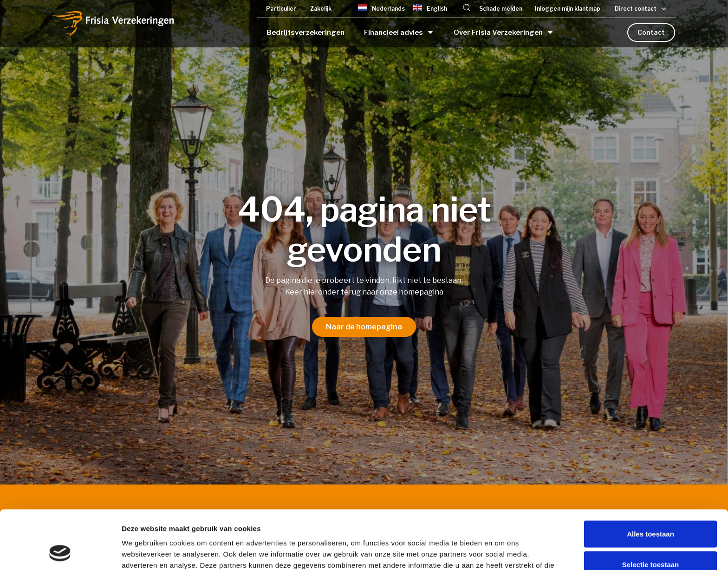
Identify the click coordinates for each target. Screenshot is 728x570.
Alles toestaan (650, 479)
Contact (651, 32)
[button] (467, 9)
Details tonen (502, 552)
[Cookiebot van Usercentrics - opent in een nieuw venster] (60, 552)
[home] (113, 23)
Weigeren (650, 540)
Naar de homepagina (364, 327)
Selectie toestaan (651, 509)
